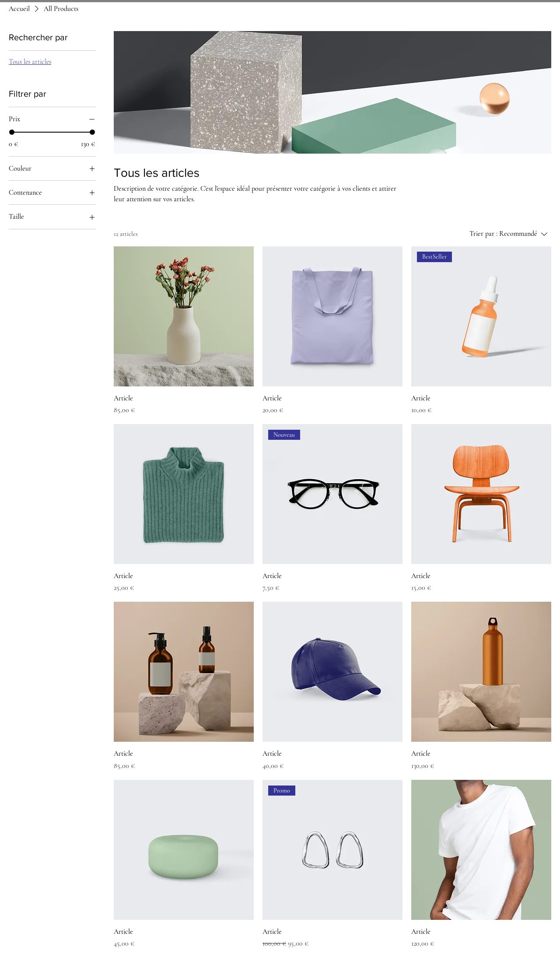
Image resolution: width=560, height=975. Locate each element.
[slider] (12, 132)
